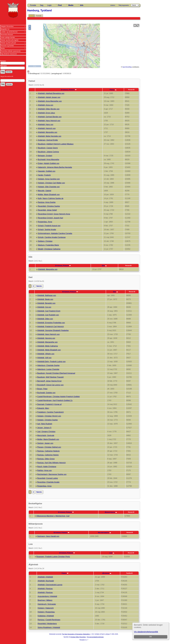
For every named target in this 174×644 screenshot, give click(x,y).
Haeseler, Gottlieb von (47, 171)
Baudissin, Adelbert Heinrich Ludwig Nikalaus (56, 144)
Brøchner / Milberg (45, 600)
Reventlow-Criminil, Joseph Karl (50, 218)
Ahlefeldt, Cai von (44, 307)
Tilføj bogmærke (124, 5)
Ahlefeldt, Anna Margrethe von (50, 101)
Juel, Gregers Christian (46, 432)
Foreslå (39, 16)
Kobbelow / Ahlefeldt (46, 616)
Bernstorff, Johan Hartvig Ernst (49, 381)
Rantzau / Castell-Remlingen (49, 620)
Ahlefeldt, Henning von (46, 338)
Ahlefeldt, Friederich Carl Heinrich (50, 327)
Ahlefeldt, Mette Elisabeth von (49, 350)
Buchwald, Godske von (46, 393)
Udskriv (113, 5)
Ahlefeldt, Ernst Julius (46, 113)
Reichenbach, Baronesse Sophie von (52, 474)
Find (60, 5)
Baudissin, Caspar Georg (48, 148)
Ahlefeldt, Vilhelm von (46, 354)
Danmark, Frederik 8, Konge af (49, 404)
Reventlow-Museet (7, 35)
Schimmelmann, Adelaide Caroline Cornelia (55, 233)
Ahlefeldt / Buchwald (46, 581)
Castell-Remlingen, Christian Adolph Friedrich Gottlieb (58, 397)
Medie (71, 5)
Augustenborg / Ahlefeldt (47, 596)
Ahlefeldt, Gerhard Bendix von (50, 117)
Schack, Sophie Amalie (47, 230)
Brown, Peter (42, 389)
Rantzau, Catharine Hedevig (48, 451)
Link (112, 553)
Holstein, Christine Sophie (47, 420)
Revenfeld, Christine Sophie (49, 206)
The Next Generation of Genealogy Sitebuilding (76, 634)
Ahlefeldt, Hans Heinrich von (49, 121)
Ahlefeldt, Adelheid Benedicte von (51, 93)
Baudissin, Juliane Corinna (48, 152)
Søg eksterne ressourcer (9, 54)
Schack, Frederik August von (49, 226)
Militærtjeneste (105, 533)
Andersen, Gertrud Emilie (48, 140)
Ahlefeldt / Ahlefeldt (45, 577)
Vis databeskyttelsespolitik (146, 632)
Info (82, 5)
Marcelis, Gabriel (44, 191)
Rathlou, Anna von (44, 470)
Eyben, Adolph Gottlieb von (49, 163)
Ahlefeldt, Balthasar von (47, 295)
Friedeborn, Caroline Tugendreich (50, 412)
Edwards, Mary (43, 408)
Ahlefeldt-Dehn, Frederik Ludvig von (51, 362)
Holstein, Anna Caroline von (49, 179)
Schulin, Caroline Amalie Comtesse (52, 237)
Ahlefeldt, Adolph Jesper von (49, 97)
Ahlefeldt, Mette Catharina (47, 346)
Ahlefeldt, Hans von (46, 125)
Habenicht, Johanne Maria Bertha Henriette (55, 167)
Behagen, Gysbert (45, 156)
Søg (42, 5)
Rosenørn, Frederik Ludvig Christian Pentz (53, 557)
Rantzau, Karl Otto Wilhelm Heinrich (51, 463)
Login (49, 5)
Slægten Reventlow (7, 26)
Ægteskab (107, 573)
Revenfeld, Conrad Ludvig (47, 478)
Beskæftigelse (111, 512)
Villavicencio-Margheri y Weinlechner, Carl (53, 516)
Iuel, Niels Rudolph (45, 424)
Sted (31, 16)
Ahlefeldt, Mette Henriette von (50, 136)
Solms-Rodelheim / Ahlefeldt (49, 627)
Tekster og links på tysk (8, 43)
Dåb (104, 266)
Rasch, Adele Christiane (47, 467)
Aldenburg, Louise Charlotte (48, 369)
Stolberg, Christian (45, 241)
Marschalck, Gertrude (46, 435)
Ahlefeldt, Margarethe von (47, 342)
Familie (65, 573)
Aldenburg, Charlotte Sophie (48, 365)
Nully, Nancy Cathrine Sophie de (51, 198)
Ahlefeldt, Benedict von (46, 303)
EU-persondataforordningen (95, 637)
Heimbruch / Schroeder (47, 604)
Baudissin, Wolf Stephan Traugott (50, 377)
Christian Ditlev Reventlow (78, 637)
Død (116, 292)
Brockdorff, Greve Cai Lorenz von (50, 385)
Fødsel (113, 90)
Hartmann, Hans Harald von (48, 536)
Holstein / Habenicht (46, 608)
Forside (33, 5)
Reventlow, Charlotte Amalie (48, 482)
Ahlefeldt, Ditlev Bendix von (49, 109)
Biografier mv (5, 29)
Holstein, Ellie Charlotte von (49, 187)
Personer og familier (7, 46)
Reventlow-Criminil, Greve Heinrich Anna (54, 214)
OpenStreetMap (127, 67)
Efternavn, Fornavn (69, 90)
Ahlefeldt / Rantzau (45, 589)
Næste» (39, 286)
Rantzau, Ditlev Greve (46, 459)
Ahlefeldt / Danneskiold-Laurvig (50, 585)
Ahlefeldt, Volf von (44, 358)
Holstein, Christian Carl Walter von (51, 183)
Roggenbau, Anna (45, 222)
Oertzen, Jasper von (45, 443)
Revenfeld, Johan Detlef (47, 210)
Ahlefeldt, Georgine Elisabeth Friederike (53, 330)
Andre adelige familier (8, 37)
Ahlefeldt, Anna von (45, 105)
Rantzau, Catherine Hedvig (48, 455)
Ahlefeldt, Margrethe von (47, 132)
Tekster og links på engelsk (10, 40)
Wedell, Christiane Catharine (49, 249)
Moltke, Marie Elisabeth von (49, 195)
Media (3, 48)
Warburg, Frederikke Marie (48, 245)
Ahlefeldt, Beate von (45, 299)
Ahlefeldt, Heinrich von (47, 128)
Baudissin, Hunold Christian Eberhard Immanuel (56, 373)
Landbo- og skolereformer (9, 32)
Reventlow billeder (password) (11, 51)
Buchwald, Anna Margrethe (48, 160)
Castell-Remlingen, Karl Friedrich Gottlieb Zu (55, 400)
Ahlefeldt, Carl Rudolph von (48, 315)
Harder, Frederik (44, 175)
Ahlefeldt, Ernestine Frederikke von (51, 323)
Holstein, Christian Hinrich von (49, 416)
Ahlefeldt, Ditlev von (45, 319)
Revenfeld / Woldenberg (47, 624)
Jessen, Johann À (44, 428)
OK (151, 637)
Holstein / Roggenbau (46, 612)
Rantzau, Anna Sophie (47, 202)
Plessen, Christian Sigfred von (49, 447)
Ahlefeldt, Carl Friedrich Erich (49, 311)
